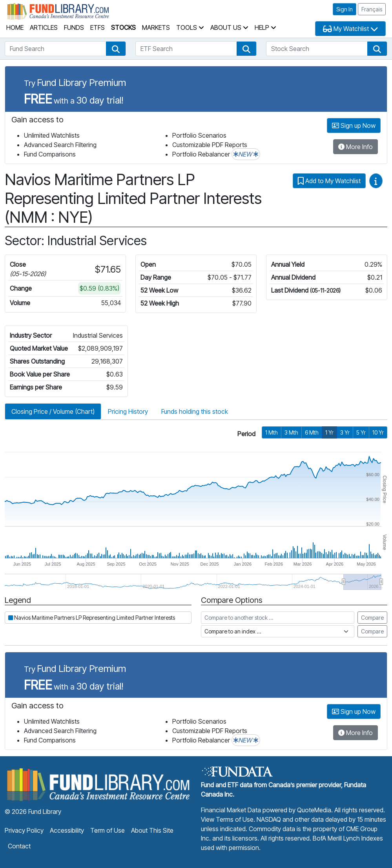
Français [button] (372, 9)
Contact (19, 846)
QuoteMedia (314, 810)
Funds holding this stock (195, 411)
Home (15, 27)
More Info (356, 147)
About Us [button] (229, 27)
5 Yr (361, 432)
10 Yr (378, 432)
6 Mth (312, 432)
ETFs (98, 27)
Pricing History (128, 411)
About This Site (152, 830)
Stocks (123, 27)
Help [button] (265, 27)
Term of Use (108, 830)
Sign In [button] (345, 9)
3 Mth (291, 432)
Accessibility (67, 830)
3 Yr (345, 432)
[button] (116, 49)
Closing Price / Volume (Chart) (53, 411)
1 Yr (329, 432)
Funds (74, 27)
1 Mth (272, 432)
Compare (372, 618)
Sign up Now (354, 126)
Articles (44, 27)
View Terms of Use (227, 819)
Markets (156, 27)
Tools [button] (190, 27)
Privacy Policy (24, 830)
